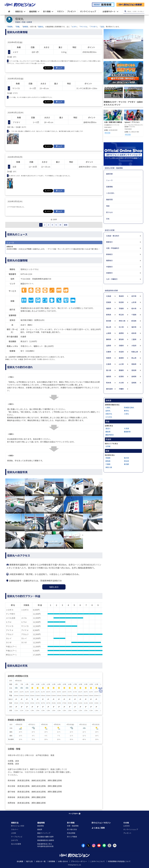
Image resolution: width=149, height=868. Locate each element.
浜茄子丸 (109, 414)
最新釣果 (109, 174)
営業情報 (109, 187)
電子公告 (29, 861)
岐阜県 (134, 333)
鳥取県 (109, 358)
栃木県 (134, 308)
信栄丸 (41, 27)
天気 (108, 219)
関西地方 (109, 260)
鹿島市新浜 (110, 435)
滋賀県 (109, 346)
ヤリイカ (84, 27)
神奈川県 (122, 321)
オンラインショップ (131, 829)
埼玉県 (121, 315)
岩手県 (134, 296)
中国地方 (109, 267)
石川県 (121, 327)
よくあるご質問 (98, 828)
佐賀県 (121, 376)
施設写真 (109, 199)
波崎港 (29, 22)
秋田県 (121, 302)
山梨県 (109, 333)
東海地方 (109, 254)
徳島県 (134, 364)
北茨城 (108, 446)
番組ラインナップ (44, 833)
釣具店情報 (71, 833)
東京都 (109, 321)
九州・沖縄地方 (112, 279)
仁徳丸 (108, 407)
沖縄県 (121, 389)
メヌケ (74, 27)
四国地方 (109, 273)
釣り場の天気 (72, 829)
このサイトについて (98, 861)
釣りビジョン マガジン (101, 823)
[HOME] (9, 11)
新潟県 (134, 321)
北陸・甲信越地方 (113, 248)
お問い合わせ (63, 861)
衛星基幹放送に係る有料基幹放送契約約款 (45, 845)
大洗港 (126, 428)
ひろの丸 (109, 417)
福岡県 (109, 376)
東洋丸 (126, 411)
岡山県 (134, 358)
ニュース (109, 180)
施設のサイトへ (27, 284)
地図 (108, 206)
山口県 (121, 364)
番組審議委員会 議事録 (46, 840)
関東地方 (109, 242)
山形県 (134, 302)
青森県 (121, 296)
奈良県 (121, 352)
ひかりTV (14, 840)
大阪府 (134, 346)
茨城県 (18, 22)
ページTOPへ (74, 814)
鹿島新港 (127, 432)
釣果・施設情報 (73, 826)
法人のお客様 (16, 844)
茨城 (24, 22)
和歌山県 (135, 352)
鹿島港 (108, 432)
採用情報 (52, 861)
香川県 (109, 370)
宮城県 (109, 302)
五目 (102, 27)
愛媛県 (121, 370)
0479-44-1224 (26, 274)
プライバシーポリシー (79, 861)
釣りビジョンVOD (18, 826)
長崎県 (134, 376)
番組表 (40, 829)
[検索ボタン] (125, 11)
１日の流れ (110, 193)
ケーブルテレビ (17, 837)
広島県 (109, 364)
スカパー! (15, 829)
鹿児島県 (109, 389)
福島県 (109, 308)
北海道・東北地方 (113, 236)
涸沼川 (108, 428)
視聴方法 (15, 823)
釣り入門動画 (72, 837)
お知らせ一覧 (41, 861)
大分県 (121, 383)
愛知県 (121, 339)
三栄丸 (126, 414)
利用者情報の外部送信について (119, 861)
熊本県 (109, 383)
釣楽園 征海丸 (129, 407)
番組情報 (41, 823)
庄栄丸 (108, 411)
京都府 (121, 346)
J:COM (14, 833)
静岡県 (109, 339)
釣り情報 (71, 823)
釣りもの (109, 212)
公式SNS (126, 826)
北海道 (109, 296)
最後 (66, 225)
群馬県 (109, 315)
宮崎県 (134, 383)
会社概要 (20, 861)
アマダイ (94, 27)
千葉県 (134, 315)
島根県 (121, 358)
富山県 (109, 327)
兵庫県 (109, 352)
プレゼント (127, 833)
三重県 (134, 339)
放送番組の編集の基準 (45, 837)
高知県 (134, 370)
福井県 (134, 327)
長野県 (121, 333)
